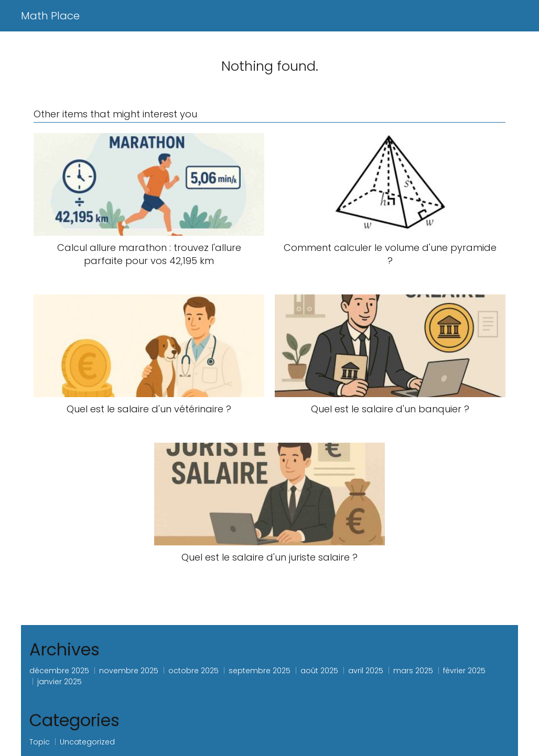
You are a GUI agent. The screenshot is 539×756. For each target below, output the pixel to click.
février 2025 (464, 671)
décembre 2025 (59, 671)
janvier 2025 (60, 682)
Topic (40, 742)
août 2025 (319, 671)
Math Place (50, 16)
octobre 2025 (193, 671)
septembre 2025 (260, 671)
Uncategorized (87, 742)
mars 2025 (413, 671)
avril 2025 (366, 671)
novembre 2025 (129, 671)
